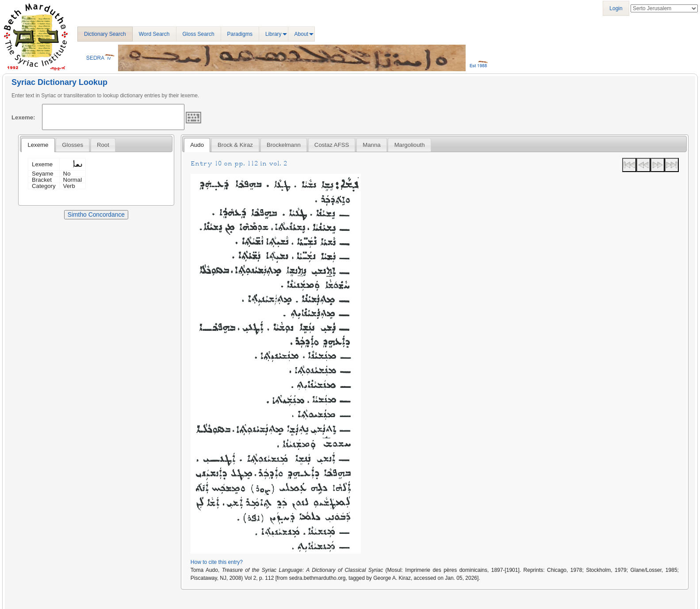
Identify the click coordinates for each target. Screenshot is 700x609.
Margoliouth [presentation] (410, 145)
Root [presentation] (103, 145)
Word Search (154, 34)
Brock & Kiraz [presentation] (235, 145)
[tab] (38, 145)
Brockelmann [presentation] (284, 145)
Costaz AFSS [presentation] (332, 145)
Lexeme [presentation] (38, 145)
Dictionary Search (105, 34)
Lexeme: (23, 117)
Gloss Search (199, 34)
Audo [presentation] (197, 145)
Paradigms (240, 34)
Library (273, 34)
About (301, 34)
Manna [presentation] (371, 145)
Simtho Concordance (96, 214)
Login (616, 8)
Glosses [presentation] (73, 145)
